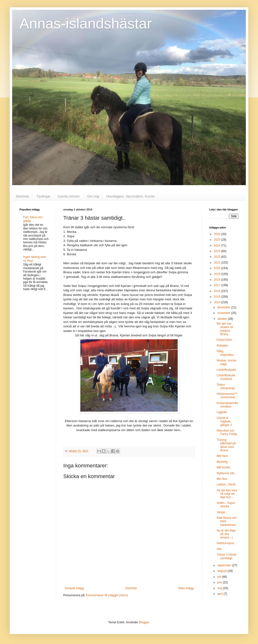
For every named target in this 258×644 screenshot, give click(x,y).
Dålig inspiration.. (226, 353)
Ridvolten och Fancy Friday (227, 432)
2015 (218, 297)
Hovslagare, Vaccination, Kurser (131, 196)
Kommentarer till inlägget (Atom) (107, 595)
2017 (218, 285)
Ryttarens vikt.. (226, 473)
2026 (218, 234)
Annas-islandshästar (86, 24)
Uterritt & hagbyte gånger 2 (224, 421)
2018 (218, 280)
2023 (218, 251)
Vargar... (222, 512)
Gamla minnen (69, 196)
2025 (218, 240)
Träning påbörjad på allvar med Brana (226, 445)
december (224, 307)
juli (220, 577)
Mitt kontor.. (224, 467)
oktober (223, 319)
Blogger (144, 622)
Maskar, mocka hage (226, 362)
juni (220, 582)
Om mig (93, 196)
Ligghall (222, 412)
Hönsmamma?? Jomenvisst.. (227, 396)
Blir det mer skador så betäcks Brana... (225, 329)
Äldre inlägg (186, 588)
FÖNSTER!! (224, 340)
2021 (218, 263)
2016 (218, 291)
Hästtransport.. (226, 543)
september (225, 565)
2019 (218, 274)
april (221, 594)
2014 (218, 302)
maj (220, 588)
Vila (219, 549)
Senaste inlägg (74, 588)
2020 (218, 268)
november (224, 313)
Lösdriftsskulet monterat (226, 377)
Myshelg (222, 462)
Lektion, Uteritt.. (227, 484)
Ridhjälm (222, 346)
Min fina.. (223, 479)
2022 (218, 257)
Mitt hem (222, 456)
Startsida (22, 196)
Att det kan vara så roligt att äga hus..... (227, 494)
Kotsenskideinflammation (227, 405)
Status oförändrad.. (226, 386)
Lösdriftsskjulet (226, 370)
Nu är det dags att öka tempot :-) (226, 534)
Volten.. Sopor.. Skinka (226, 505)
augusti (222, 571)
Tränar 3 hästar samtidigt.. (227, 556)
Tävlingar (43, 196)
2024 (218, 246)
